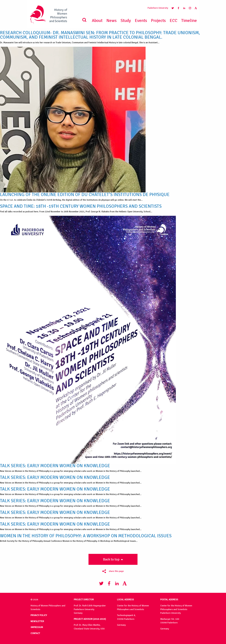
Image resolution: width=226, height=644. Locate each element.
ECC (173, 21)
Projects (158, 21)
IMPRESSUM (37, 627)
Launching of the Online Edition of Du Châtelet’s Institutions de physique (85, 195)
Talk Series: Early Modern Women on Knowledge (55, 466)
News (111, 21)
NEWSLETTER (37, 621)
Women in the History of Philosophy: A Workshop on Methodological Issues (86, 536)
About (97, 21)
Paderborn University (158, 8)
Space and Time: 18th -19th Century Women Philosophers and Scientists (81, 206)
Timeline (189, 21)
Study (126, 21)
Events (141, 21)
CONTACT (35, 633)
